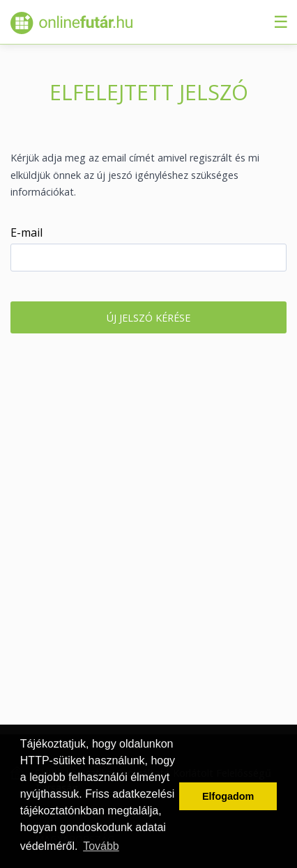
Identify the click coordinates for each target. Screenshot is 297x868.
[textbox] (148, 258)
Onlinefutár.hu (71, 23)
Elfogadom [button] (228, 796)
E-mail (26, 232)
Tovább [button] (101, 846)
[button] (148, 317)
